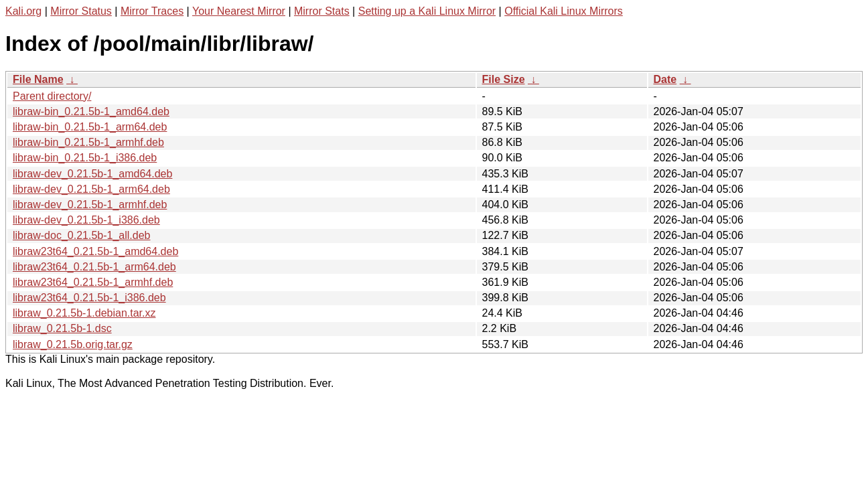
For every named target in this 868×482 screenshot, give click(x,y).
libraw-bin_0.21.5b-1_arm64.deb (90, 127)
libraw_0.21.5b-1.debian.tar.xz (84, 313)
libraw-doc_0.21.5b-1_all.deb (81, 235)
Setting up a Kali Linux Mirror (427, 11)
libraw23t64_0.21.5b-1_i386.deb (89, 298)
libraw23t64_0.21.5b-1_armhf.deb (93, 282)
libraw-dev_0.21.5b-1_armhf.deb (90, 205)
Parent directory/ (52, 96)
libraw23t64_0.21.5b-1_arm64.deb (94, 267)
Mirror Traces (152, 11)
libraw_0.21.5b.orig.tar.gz (73, 344)
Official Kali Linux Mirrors (564, 11)
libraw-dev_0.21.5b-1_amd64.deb (92, 174)
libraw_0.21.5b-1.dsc (62, 328)
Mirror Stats (322, 11)
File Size (504, 79)
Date (665, 79)
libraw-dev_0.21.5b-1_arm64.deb (91, 189)
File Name (38, 79)
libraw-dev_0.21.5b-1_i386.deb (86, 220)
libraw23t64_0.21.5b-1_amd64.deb (95, 251)
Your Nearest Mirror (239, 11)
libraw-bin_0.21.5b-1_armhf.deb (88, 142)
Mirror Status (81, 11)
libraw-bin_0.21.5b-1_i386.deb (85, 158)
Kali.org (23, 11)
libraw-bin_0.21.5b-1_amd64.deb (91, 111)
